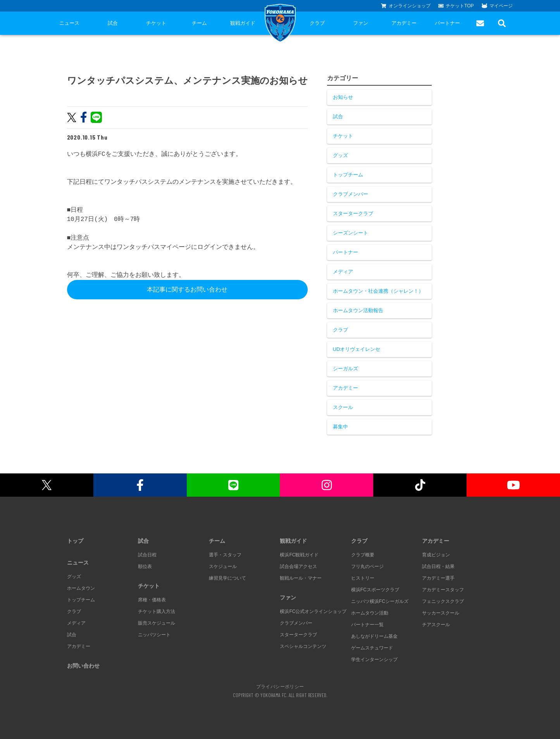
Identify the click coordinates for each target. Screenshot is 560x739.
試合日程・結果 (438, 566)
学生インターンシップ (374, 660)
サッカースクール (441, 613)
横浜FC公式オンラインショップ (313, 611)
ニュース (69, 23)
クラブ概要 (363, 555)
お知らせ (343, 97)
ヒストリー (363, 578)
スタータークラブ (353, 213)
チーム (199, 23)
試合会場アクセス (298, 566)
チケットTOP (456, 6)
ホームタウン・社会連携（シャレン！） (378, 291)
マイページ (497, 6)
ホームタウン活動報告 (358, 310)
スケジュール (223, 566)
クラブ (317, 23)
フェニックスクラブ (443, 601)
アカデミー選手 (438, 578)
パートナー (447, 23)
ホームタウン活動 (370, 613)
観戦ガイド (243, 23)
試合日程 (147, 555)
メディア (343, 272)
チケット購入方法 (157, 611)
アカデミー (404, 23)
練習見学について (227, 578)
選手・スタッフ (225, 555)
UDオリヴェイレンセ (357, 349)
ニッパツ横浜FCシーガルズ (380, 601)
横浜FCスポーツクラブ (375, 590)
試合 (113, 23)
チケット (156, 23)
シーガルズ (345, 369)
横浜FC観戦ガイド (299, 555)
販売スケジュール (157, 623)
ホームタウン (81, 588)
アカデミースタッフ (443, 590)
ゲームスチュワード (372, 648)
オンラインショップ (406, 6)
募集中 (340, 427)
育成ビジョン (436, 555)
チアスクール (436, 625)
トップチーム (348, 175)
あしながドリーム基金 (374, 636)
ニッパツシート (154, 635)
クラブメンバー (351, 194)
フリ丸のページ (367, 566)
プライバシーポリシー (280, 686)
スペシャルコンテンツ (303, 646)
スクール (343, 407)
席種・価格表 (152, 600)
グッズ (340, 155)
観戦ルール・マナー (301, 578)
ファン (361, 23)
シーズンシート (351, 233)
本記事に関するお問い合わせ (187, 289)
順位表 (145, 566)
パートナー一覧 (367, 625)
